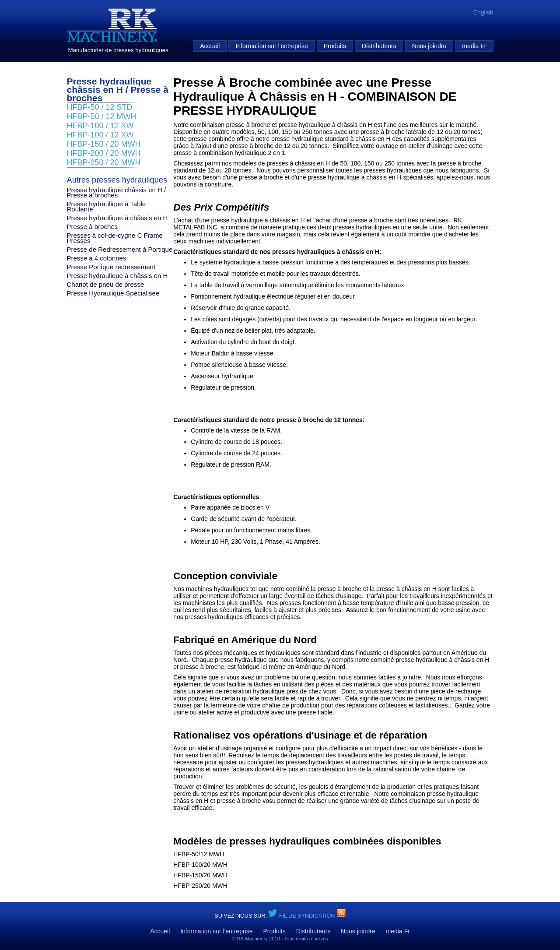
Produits (335, 46)
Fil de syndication (308, 916)
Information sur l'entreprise (271, 46)
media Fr (474, 46)
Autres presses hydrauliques (117, 180)
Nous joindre (429, 46)
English (483, 12)
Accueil (210, 46)
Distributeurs (379, 46)
